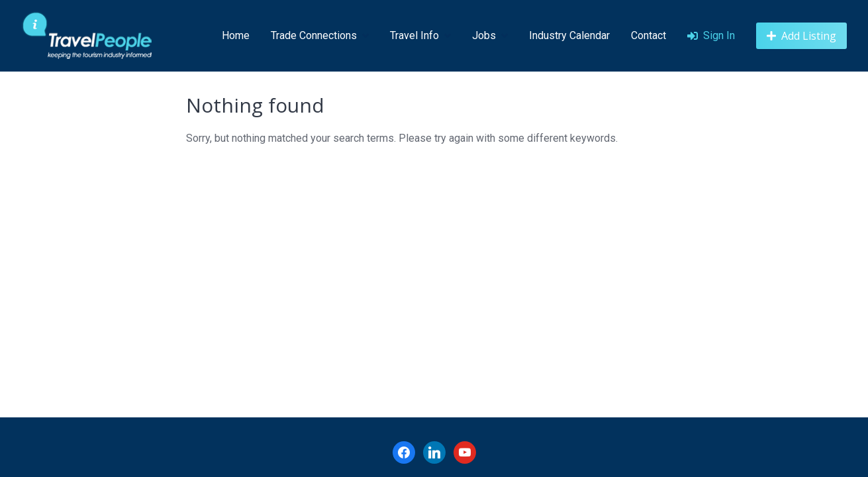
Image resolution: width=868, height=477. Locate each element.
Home (236, 35)
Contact (649, 35)
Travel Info (414, 35)
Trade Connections (314, 35)
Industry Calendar (569, 35)
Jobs (484, 35)
